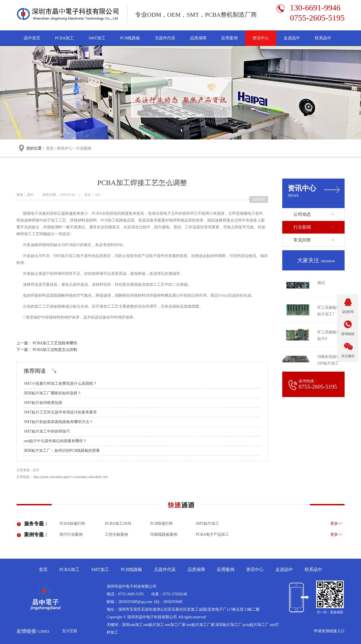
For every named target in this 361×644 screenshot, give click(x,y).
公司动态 (302, 214)
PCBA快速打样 (72, 524)
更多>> (336, 524)
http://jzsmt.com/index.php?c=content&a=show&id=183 (71, 477)
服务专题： (36, 524)
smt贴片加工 (207, 524)
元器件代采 (165, 38)
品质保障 (198, 38)
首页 (50, 148)
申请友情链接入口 (329, 631)
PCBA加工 (64, 38)
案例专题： (36, 535)
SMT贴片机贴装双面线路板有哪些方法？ (58, 422)
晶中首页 (32, 38)
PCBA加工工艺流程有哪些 (55, 343)
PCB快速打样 (162, 524)
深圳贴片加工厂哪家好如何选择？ (53, 393)
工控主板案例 (117, 534)
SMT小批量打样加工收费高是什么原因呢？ (60, 384)
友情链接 (33, 631)
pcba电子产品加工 (212, 534)
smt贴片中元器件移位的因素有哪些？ (55, 441)
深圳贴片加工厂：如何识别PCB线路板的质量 (62, 451)
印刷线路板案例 (164, 534)
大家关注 (316, 260)
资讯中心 (261, 38)
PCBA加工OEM (118, 524)
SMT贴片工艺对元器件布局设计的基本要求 (60, 412)
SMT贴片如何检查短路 (43, 403)
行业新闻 (84, 148)
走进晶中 (292, 38)
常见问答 (302, 240)
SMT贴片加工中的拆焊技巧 (47, 431)
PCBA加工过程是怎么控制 (55, 350)
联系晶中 (323, 38)
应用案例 (229, 38)
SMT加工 (97, 38)
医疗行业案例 (71, 534)
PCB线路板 (130, 38)
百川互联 (70, 631)
